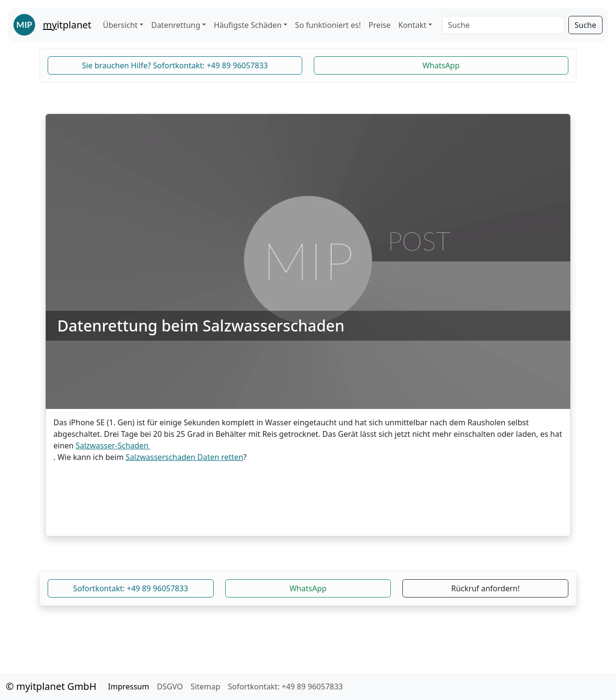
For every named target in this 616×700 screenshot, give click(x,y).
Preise (380, 25)
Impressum (128, 687)
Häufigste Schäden (248, 25)
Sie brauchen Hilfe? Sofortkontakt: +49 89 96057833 (175, 65)
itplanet (67, 25)
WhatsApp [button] (441, 65)
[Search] (503, 25)
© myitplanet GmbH (51, 686)
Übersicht (120, 25)
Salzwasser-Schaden (113, 445)
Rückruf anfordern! (486, 588)
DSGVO (170, 687)
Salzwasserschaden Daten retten (184, 457)
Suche (585, 25)
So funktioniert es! (328, 25)
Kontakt (413, 25)
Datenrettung (176, 25)
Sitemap (205, 687)
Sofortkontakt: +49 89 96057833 (131, 588)
